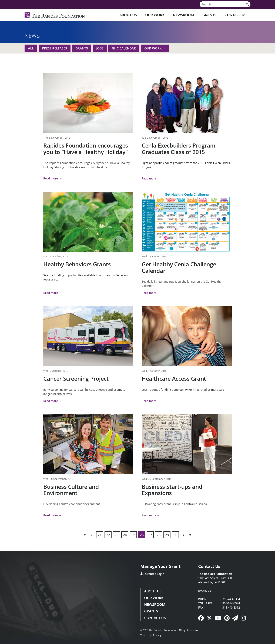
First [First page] (85, 535)
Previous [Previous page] (92, 535)
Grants (209, 15)
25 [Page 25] (133, 535)
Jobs (100, 48)
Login (3, 641)
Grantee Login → (154, 574)
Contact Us (235, 15)
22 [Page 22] (108, 535)
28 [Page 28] (159, 535)
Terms (144, 635)
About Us (128, 15)
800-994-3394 (231, 603)
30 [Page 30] (175, 535)
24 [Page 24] (125, 535)
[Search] (225, 4)
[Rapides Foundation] (55, 15)
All (31, 48)
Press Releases (55, 48)
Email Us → (206, 591)
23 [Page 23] (116, 535)
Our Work (155, 15)
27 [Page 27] (150, 535)
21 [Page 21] (100, 535)
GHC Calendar (124, 48)
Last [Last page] (190, 535)
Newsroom (183, 15)
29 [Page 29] (167, 535)
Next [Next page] (183, 535)
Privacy (157, 635)
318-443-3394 (231, 599)
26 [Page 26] (142, 535)
